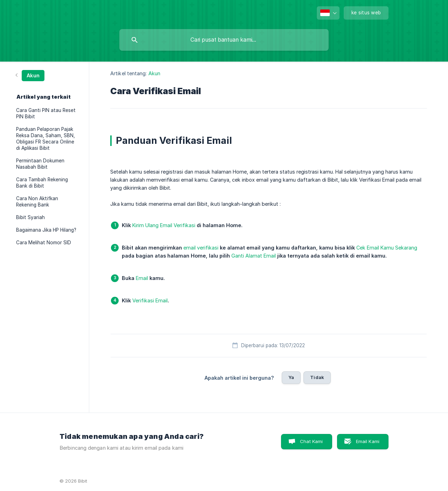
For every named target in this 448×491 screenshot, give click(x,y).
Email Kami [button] (368, 441)
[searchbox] (224, 40)
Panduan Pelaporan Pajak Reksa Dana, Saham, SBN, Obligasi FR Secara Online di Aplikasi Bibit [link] (45, 139)
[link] (30, 75)
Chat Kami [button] (311, 441)
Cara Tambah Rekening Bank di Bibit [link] (42, 183)
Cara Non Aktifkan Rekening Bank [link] (37, 202)
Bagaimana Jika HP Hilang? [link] (46, 230)
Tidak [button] (317, 377)
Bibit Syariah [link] (30, 217)
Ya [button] (291, 377)
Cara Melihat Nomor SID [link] (44, 243)
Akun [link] (154, 73)
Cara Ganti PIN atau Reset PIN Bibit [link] (46, 113)
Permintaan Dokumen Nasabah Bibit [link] (40, 164)
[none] (328, 13)
